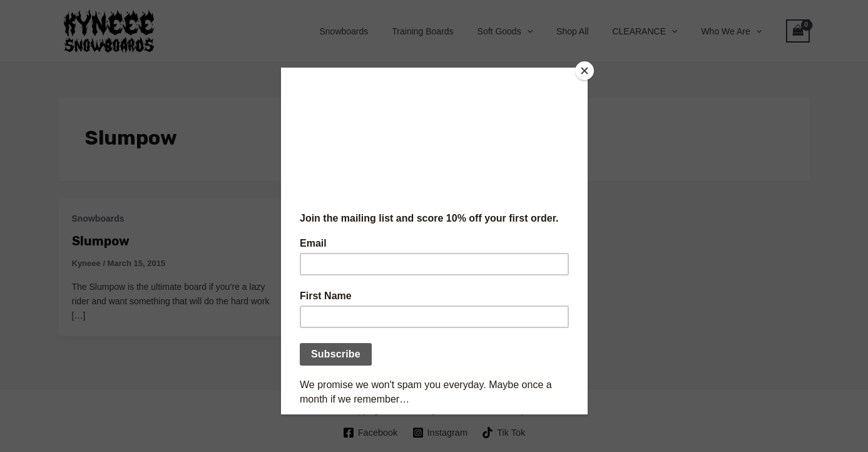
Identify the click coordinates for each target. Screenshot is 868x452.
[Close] (585, 71)
